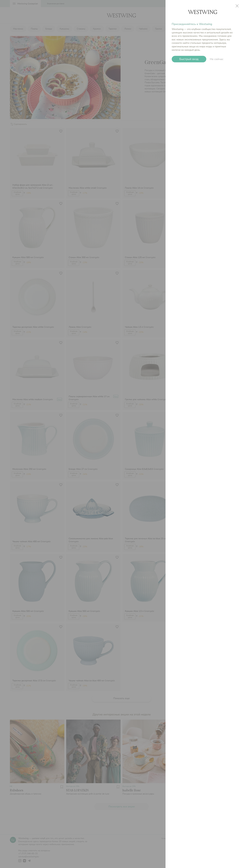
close (237, 6)
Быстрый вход (189, 59)
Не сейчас (217, 59)
